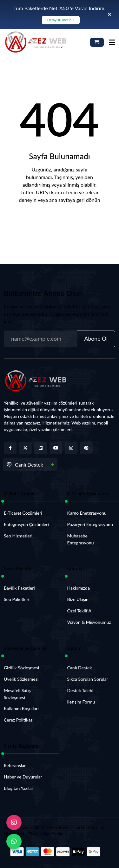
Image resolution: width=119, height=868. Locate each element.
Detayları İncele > (61, 20)
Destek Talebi (80, 690)
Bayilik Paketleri (19, 588)
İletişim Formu (81, 702)
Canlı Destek (25, 465)
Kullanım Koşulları (21, 708)
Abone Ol (96, 339)
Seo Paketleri (17, 599)
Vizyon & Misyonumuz (89, 622)
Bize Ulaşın (78, 599)
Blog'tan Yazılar (19, 788)
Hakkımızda (79, 588)
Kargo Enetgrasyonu (87, 513)
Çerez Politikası (19, 720)
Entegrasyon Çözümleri (26, 524)
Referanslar (15, 765)
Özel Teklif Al (80, 611)
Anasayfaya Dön (60, 221)
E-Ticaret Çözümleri (23, 513)
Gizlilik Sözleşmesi (21, 668)
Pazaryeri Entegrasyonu (90, 524)
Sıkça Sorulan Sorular (88, 679)
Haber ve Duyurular (23, 777)
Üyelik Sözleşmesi (21, 679)
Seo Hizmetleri (18, 536)
